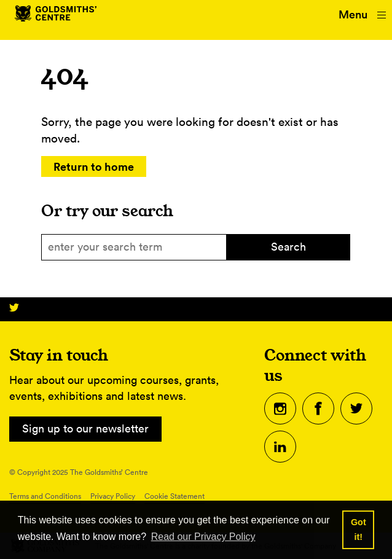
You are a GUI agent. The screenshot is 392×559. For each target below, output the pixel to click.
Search (288, 247)
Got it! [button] (359, 530)
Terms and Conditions (45, 496)
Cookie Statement (174, 496)
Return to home (94, 166)
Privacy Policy (113, 496)
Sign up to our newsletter (85, 428)
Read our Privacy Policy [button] (203, 537)
